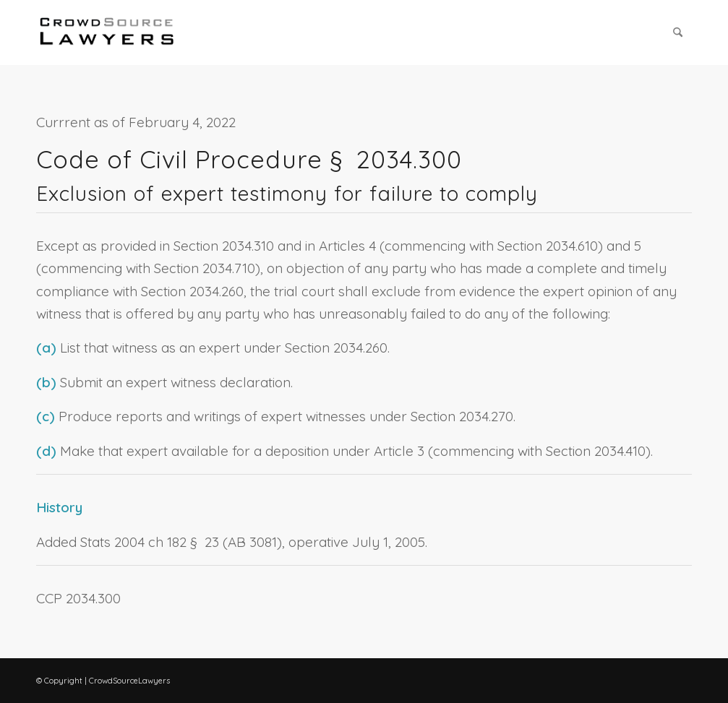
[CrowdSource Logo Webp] (107, 33)
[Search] (678, 33)
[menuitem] (678, 33)
